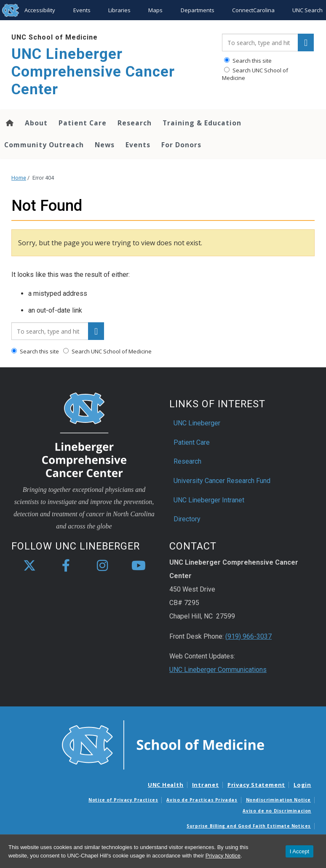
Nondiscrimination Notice (278, 800)
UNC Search (307, 10)
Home (19, 178)
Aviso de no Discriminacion (277, 811)
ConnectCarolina (253, 10)
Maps (155, 10)
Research (135, 123)
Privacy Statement (256, 785)
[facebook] (66, 566)
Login (302, 785)
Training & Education (202, 123)
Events (82, 10)
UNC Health (166, 785)
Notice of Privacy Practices (123, 800)
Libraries (119, 10)
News (105, 145)
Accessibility (40, 10)
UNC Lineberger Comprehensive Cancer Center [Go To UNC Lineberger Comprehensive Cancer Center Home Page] (93, 72)
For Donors (181, 145)
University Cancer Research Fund (222, 481)
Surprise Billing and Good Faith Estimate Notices (249, 826)
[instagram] (102, 566)
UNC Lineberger (197, 423)
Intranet (206, 785)
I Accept (299, 851)
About (36, 123)
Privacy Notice (223, 856)
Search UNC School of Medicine (255, 74)
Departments (198, 10)
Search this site (248, 61)
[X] (29, 566)
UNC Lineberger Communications (218, 670)
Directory (187, 519)
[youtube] (139, 566)
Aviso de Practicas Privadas (202, 800)
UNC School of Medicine (55, 37)
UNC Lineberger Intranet (209, 500)
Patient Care (83, 123)
